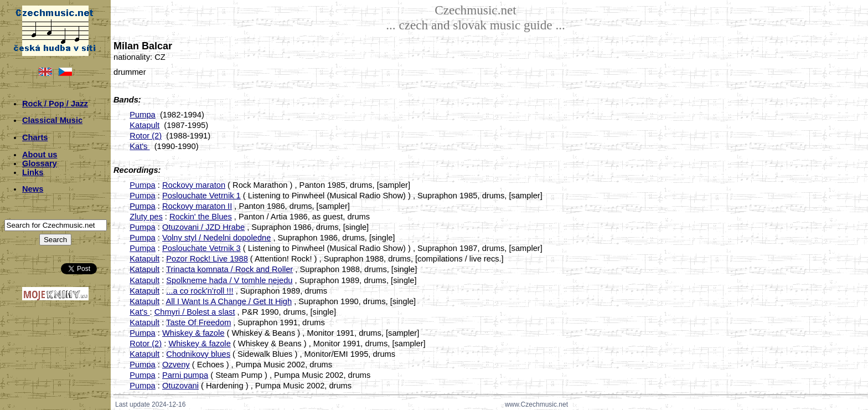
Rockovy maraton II (197, 206)
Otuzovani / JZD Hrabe (203, 227)
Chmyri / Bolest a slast (195, 312)
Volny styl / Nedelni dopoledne (216, 238)
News (33, 189)
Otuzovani (180, 386)
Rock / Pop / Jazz (55, 104)
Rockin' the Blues (201, 217)
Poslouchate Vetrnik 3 (201, 248)
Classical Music (52, 120)
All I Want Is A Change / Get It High (229, 301)
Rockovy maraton (194, 185)
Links (33, 172)
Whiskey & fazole (193, 333)
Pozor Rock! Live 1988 (207, 259)
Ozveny (176, 365)
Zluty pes (146, 217)
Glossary (40, 163)
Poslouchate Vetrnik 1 (201, 196)
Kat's (139, 146)
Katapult (144, 125)
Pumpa (142, 115)
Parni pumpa (185, 375)
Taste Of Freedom (198, 322)
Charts (35, 137)
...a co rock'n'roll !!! (200, 291)
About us (40, 155)
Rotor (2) (146, 136)
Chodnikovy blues (198, 354)
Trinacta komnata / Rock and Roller (229, 269)
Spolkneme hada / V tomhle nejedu (229, 280)
